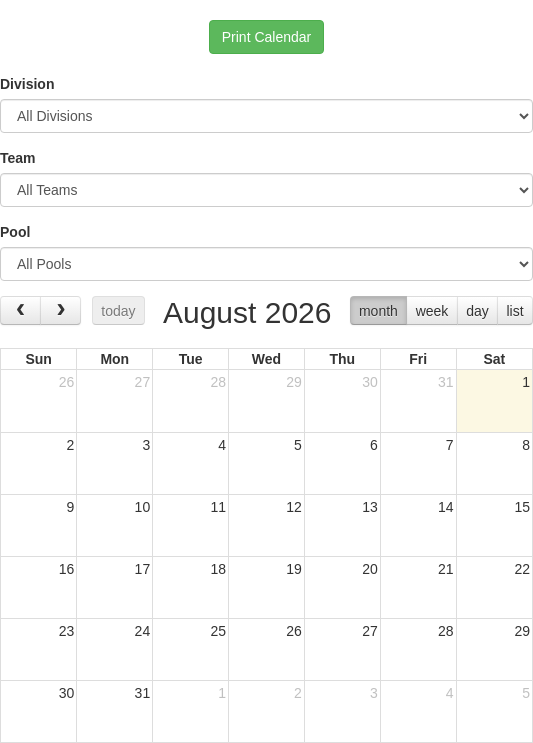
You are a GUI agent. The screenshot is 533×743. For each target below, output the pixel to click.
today (118, 311)
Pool (15, 232)
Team (18, 158)
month (378, 311)
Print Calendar (267, 37)
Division (27, 84)
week (432, 311)
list (514, 311)
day (477, 311)
